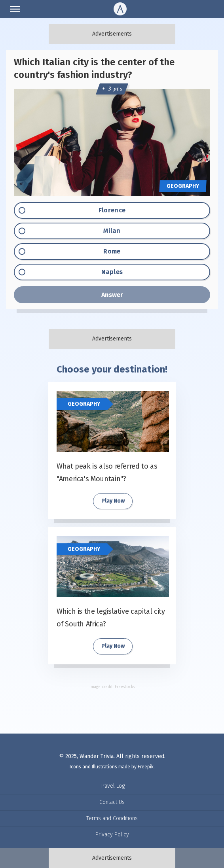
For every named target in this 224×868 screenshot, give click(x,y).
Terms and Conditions (112, 818)
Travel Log (112, 786)
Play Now (113, 501)
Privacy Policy (112, 835)
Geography (84, 404)
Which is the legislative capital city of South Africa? (111, 618)
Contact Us (112, 802)
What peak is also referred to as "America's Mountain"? (107, 473)
